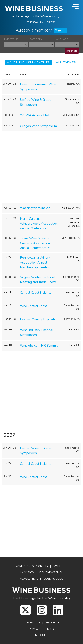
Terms (50, 629)
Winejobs (61, 566)
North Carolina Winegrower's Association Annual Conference (39, 224)
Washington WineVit (35, 208)
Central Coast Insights (36, 293)
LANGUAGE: (62, 39)
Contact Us (32, 623)
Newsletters (29, 579)
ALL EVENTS (66, 62)
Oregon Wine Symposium (38, 126)
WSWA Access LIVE (35, 115)
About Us (53, 623)
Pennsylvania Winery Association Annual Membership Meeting (35, 263)
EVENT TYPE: (12, 39)
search (72, 51)
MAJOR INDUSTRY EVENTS (28, 62)
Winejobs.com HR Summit (39, 346)
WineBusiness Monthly (32, 566)
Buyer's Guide (54, 579)
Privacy (34, 629)
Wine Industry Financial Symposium (36, 332)
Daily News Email (51, 572)
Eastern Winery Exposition (39, 319)
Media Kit (42, 635)
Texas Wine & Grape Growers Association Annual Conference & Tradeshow (35, 246)
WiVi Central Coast (34, 306)
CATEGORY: (36, 39)
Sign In (60, 30)
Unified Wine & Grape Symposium (36, 102)
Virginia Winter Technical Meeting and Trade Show (38, 280)
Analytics (27, 572)
